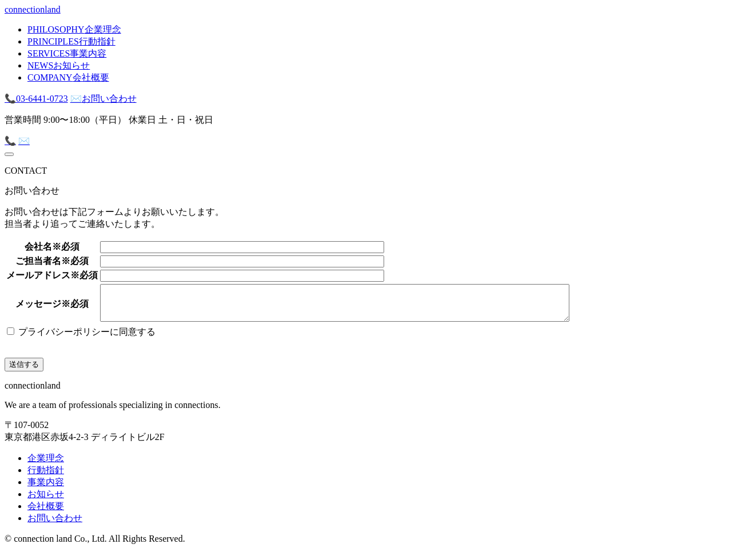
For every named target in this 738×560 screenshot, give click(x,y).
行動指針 (46, 477)
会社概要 (46, 513)
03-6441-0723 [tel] (36, 99)
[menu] (9, 154)
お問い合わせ (55, 525)
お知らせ (46, 501)
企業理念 (46, 465)
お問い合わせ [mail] (103, 99)
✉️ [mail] (24, 141)
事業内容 (46, 489)
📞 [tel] (10, 141)
